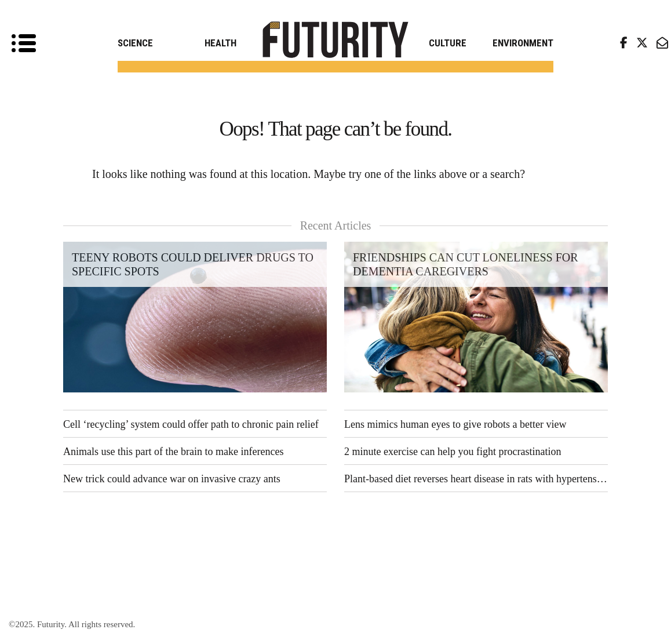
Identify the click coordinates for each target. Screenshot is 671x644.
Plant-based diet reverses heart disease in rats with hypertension (476, 479)
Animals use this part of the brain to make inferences (173, 452)
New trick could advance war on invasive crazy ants (172, 479)
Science (135, 43)
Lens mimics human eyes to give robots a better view (455, 424)
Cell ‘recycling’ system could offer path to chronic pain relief (191, 424)
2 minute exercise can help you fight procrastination (453, 452)
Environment (523, 43)
